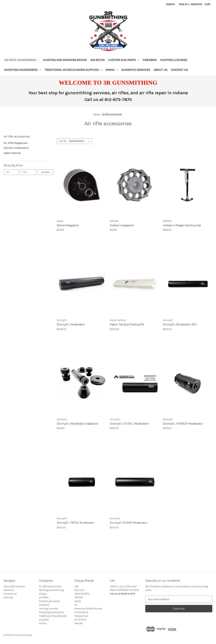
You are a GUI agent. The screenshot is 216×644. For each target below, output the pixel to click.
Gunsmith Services (136, 70)
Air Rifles (98, 60)
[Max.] (28, 172)
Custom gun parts (124, 60)
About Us (161, 70)
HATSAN (79, 597)
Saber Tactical (12, 153)
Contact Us (179, 70)
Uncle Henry (81, 612)
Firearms (150, 60)
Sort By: (63, 141)
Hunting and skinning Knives (65, 60)
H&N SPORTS (82, 594)
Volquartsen (81, 616)
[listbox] (80, 141)
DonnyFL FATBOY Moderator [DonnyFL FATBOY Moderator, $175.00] (183, 424)
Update (45, 172)
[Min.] (11, 172)
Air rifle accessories (22, 60)
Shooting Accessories (23, 70)
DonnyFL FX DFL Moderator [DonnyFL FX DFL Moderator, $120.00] (129, 424)
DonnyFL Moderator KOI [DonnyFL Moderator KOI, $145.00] (180, 324)
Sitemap (8, 597)
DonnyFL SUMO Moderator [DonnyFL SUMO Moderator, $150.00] (129, 523)
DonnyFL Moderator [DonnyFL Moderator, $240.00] (71, 324)
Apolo (78, 601)
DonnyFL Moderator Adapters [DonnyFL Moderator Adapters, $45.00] (78, 424)
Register (196, 4)
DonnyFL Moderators (16, 148)
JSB (76, 586)
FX (76, 605)
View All (79, 623)
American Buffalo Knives (88, 609)
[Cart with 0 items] (207, 4)
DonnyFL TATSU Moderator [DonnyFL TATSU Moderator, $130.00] (76, 523)
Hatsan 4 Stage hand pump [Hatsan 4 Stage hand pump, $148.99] (182, 225)
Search (170, 4)
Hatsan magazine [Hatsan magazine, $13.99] (122, 225)
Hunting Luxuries (174, 60)
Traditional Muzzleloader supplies (73, 70)
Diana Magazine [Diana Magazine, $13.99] (68, 225)
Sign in (183, 4)
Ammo (112, 70)
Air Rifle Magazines (16, 143)
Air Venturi (80, 620)
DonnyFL (80, 590)
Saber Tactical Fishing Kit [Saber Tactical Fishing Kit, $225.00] (127, 324)
